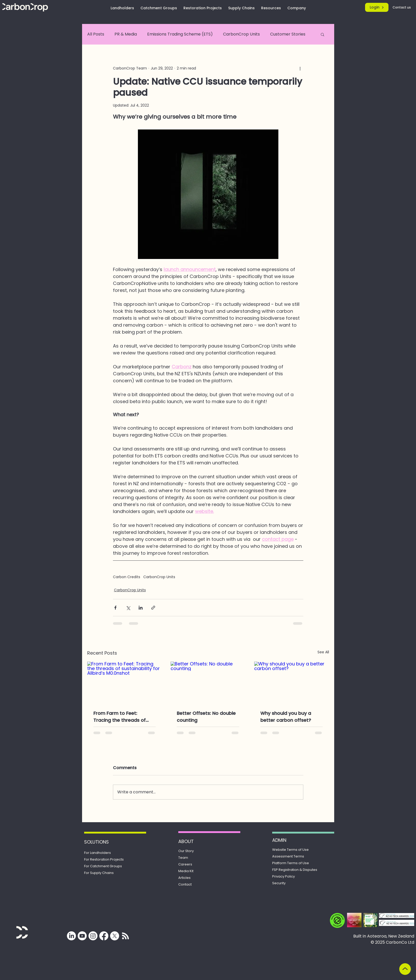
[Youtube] (82, 936)
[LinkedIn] (71, 936)
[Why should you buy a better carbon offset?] (292, 683)
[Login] (377, 7)
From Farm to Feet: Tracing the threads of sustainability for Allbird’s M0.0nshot (122, 717)
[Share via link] (153, 608)
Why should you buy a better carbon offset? (286, 717)
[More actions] (300, 68)
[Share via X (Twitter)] (128, 608)
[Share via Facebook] (115, 608)
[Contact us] (402, 7)
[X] (115, 936)
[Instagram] (93, 936)
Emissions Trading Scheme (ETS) (180, 34)
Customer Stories (288, 34)
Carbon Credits (127, 577)
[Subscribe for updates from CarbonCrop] (125, 936)
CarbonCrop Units (241, 34)
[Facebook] (104, 936)
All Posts (96, 34)
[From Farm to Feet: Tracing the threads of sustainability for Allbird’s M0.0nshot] (125, 683)
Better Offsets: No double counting (206, 717)
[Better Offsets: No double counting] (208, 683)
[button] (322, 34)
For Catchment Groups (103, 866)
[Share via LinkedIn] (141, 608)
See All (323, 652)
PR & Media (126, 34)
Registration (295, 870)
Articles (184, 878)
